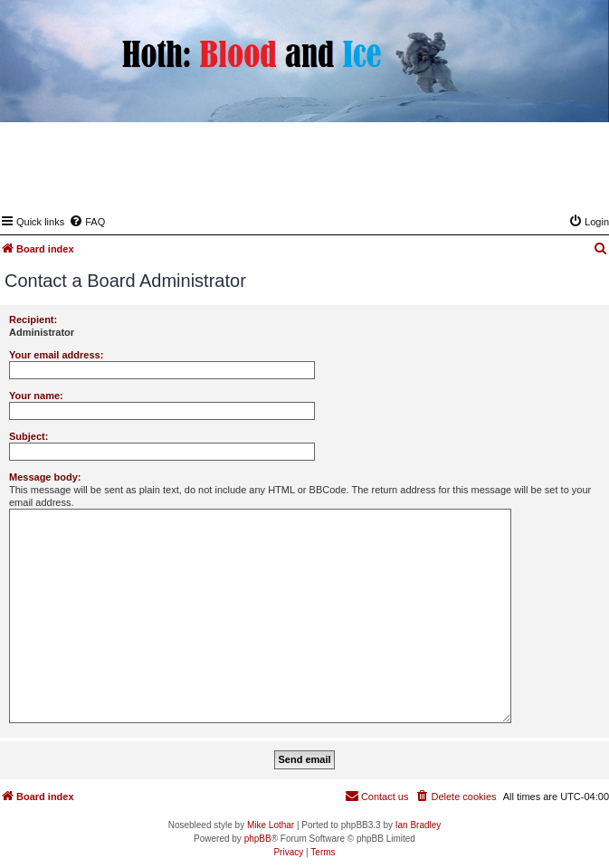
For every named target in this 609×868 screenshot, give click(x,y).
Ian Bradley (419, 825)
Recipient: (33, 320)
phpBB (258, 839)
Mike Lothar (271, 825)
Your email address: (56, 355)
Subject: (29, 436)
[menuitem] (87, 222)
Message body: (45, 477)
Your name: (36, 396)
